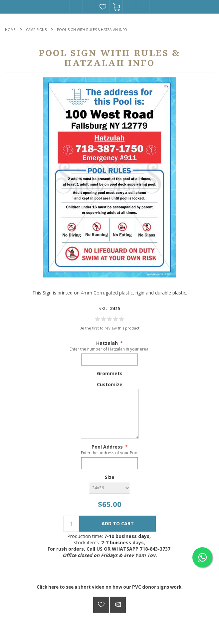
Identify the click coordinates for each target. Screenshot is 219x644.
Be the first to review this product (109, 328)
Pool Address (108, 447)
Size (110, 477)
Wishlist (103, 7)
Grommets (110, 373)
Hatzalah (108, 343)
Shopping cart (116, 7)
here (53, 587)
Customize (110, 384)
